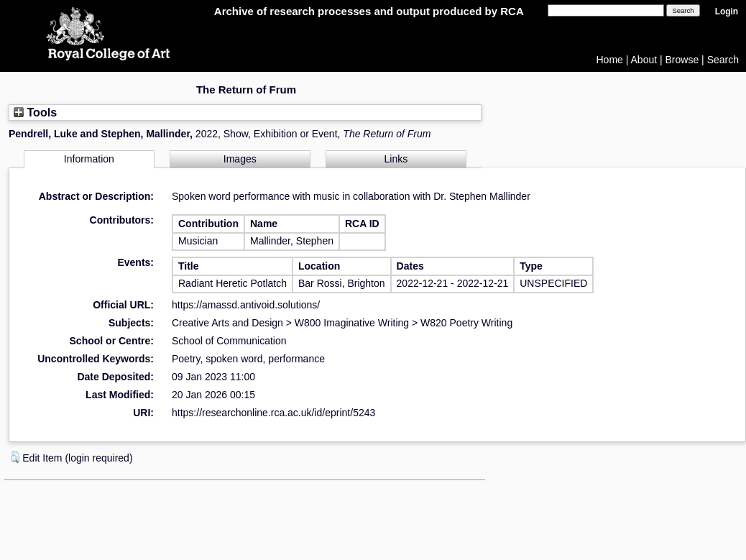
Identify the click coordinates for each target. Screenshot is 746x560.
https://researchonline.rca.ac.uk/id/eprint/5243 (273, 413)
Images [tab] (240, 159)
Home (610, 60)
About (644, 60)
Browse (682, 60)
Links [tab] (396, 159)
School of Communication (229, 341)
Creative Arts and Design (227, 323)
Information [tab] (89, 159)
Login (727, 12)
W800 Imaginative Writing (352, 323)
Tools (35, 112)
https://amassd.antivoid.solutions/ (246, 305)
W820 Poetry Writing (466, 323)
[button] (15, 457)
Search (723, 60)
